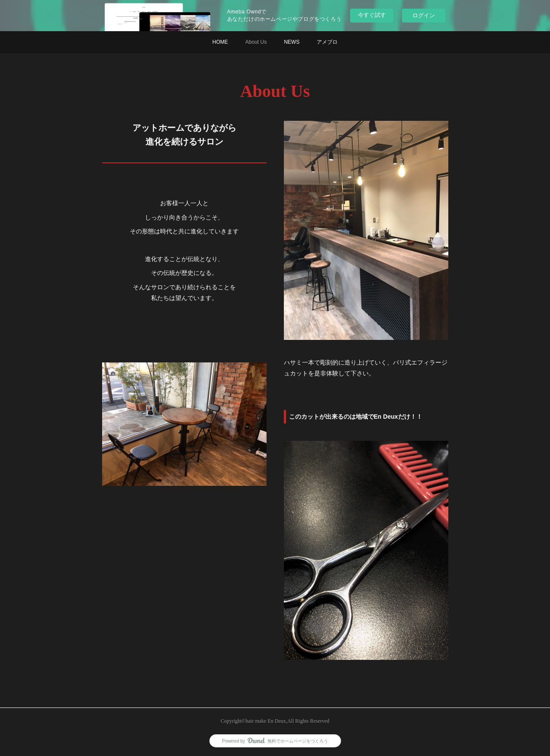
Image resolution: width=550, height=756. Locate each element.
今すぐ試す (372, 15)
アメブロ (327, 42)
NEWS (292, 42)
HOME (220, 42)
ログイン (424, 15)
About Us (256, 42)
